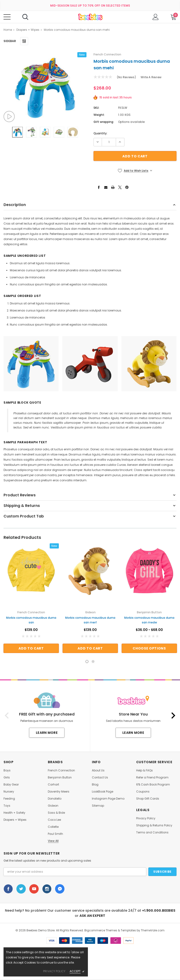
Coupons (143, 792)
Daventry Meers (59, 792)
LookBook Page (103, 792)
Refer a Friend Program (152, 778)
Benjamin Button (60, 778)
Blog (95, 785)
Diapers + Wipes (15, 820)
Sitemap (98, 806)
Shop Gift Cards (148, 799)
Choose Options (149, 648)
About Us (98, 770)
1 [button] (87, 661)
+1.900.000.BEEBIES (159, 910)
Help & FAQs (144, 770)
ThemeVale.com (153, 930)
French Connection (61, 770)
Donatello (55, 799)
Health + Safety (14, 813)
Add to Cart (31, 648)
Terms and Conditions (152, 832)
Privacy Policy (146, 818)
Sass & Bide (56, 813)
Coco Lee (54, 820)
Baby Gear (11, 785)
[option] (45, 87)
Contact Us (100, 778)
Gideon (53, 806)
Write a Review (151, 77)
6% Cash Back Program (153, 785)
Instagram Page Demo (108, 799)
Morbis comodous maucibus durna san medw (149, 620)
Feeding (9, 799)
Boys (7, 770)
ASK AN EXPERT (92, 916)
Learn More (47, 733)
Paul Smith (55, 834)
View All (53, 841)
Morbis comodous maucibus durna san (31, 620)
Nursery (9, 792)
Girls (7, 778)
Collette (53, 827)
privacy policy (54, 971)
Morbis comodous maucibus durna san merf (90, 620)
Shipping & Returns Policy (154, 825)
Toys (7, 806)
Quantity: (100, 133)
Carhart (53, 785)
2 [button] (93, 661)
